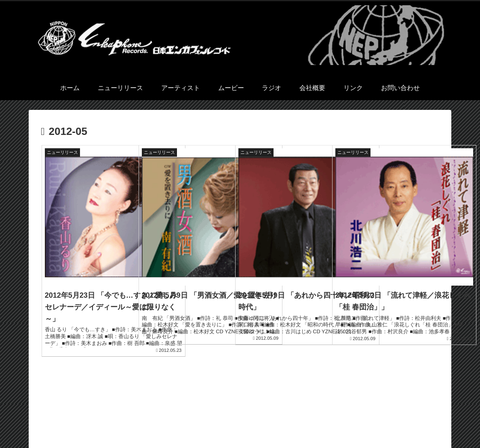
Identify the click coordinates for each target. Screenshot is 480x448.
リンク (393, 423)
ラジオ (336, 423)
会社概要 (364, 423)
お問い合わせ (427, 423)
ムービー (308, 423)
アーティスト (271, 423)
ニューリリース (226, 423)
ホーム (189, 423)
